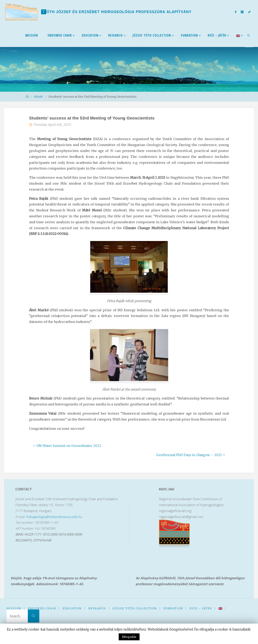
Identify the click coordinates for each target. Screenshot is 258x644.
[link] (249, 35)
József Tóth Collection (135, 608)
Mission (14, 608)
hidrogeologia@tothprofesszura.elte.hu (54, 517)
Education (72, 608)
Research (97, 608)
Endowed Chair (42, 608)
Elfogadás (129, 637)
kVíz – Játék (201, 608)
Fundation (173, 608)
